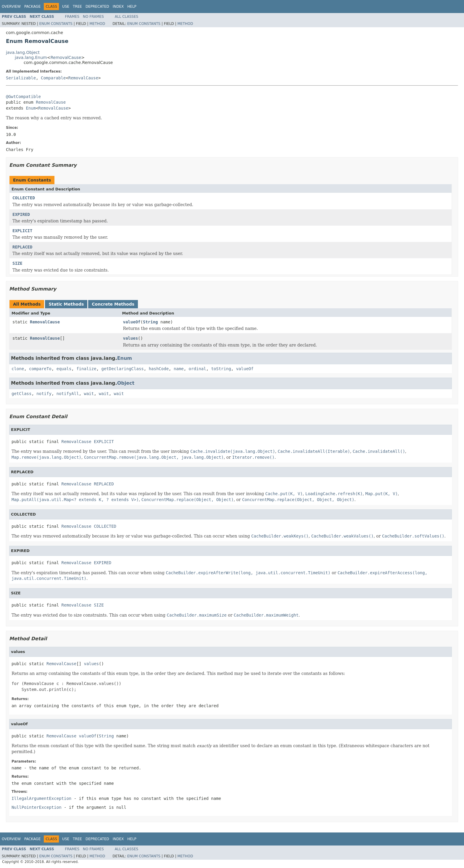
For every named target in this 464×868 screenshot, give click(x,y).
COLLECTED (24, 198)
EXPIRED (21, 214)
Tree (77, 7)
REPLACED (22, 247)
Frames (72, 17)
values (131, 338)
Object (126, 383)
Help (132, 7)
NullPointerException (37, 807)
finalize (86, 369)
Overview (11, 7)
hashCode (159, 369)
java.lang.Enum (31, 57)
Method (97, 24)
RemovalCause (66, 57)
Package (32, 7)
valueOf (132, 322)
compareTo (40, 369)
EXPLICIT (22, 231)
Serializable (21, 78)
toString (221, 369)
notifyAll (68, 394)
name (179, 369)
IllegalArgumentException (41, 798)
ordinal (198, 369)
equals (64, 369)
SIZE (17, 263)
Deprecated (97, 7)
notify (44, 394)
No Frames (93, 17)
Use (66, 7)
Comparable (53, 78)
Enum (31, 108)
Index (118, 7)
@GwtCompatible (23, 97)
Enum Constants (56, 24)
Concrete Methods (113, 304)
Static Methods (66, 304)
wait (89, 394)
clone (18, 369)
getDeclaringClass (122, 369)
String (150, 322)
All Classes (127, 17)
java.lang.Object (23, 52)
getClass (21, 394)
